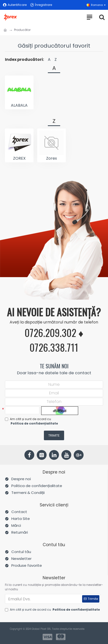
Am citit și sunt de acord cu (32, 421)
